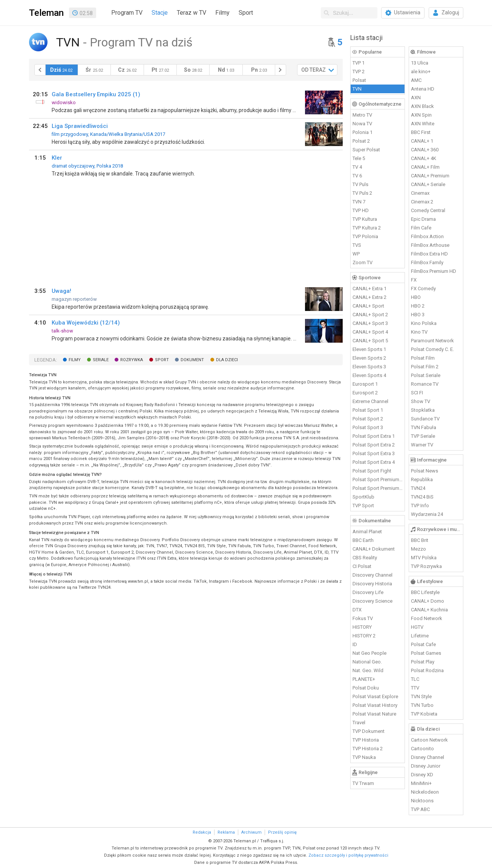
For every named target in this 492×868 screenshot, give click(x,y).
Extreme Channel (370, 401)
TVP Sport (363, 506)
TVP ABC (420, 809)
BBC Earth (363, 540)
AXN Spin (421, 115)
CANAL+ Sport (368, 306)
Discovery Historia (372, 584)
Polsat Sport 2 (368, 419)
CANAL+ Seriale (428, 184)
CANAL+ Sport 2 (370, 315)
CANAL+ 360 (425, 150)
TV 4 (357, 167)
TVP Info (420, 506)
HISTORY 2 (364, 636)
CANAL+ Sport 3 (370, 323)
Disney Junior (426, 766)
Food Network (427, 618)
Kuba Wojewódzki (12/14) (86, 323)
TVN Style (421, 696)
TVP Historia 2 (368, 749)
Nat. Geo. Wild (368, 670)
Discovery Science (372, 601)
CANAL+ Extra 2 (369, 297)
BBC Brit (420, 540)
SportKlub (363, 497)
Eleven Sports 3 (369, 367)
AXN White (423, 124)
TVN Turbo (422, 705)
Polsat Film (423, 358)
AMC (416, 80)
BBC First (421, 132)
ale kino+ (421, 72)
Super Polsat (366, 150)
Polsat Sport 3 (368, 427)
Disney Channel (428, 757)
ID (355, 644)
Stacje (160, 13)
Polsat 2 (361, 141)
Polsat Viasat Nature (374, 714)
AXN (416, 98)
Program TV (127, 13)
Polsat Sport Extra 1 (374, 436)
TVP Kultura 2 (367, 228)
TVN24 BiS (422, 497)
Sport (246, 13)
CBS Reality (365, 558)
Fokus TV (363, 618)
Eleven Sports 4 (369, 375)
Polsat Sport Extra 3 (374, 453)
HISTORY (362, 627)
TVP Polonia (365, 236)
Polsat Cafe (423, 644)
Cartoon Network (429, 740)
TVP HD (361, 210)
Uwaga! (61, 291)
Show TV (421, 401)
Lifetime (420, 636)
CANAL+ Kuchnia (429, 610)
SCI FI (417, 393)
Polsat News (425, 471)
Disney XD (422, 775)
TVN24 (418, 488)
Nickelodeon (425, 792)
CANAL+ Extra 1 (369, 289)
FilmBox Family (427, 262)
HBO (416, 297)
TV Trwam (363, 783)
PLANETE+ (364, 679)
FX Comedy (423, 289)
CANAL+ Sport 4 (370, 332)
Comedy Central (428, 210)
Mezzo (418, 549)
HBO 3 (418, 315)
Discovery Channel (372, 575)
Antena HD (423, 89)
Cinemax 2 (422, 202)
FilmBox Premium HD (434, 271)
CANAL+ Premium (430, 176)
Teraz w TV (192, 13)
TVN (357, 89)
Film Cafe (421, 228)
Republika (422, 479)
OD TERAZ (313, 70)
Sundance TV (425, 419)
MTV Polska (424, 558)
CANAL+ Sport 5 (370, 341)
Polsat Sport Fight (372, 471)
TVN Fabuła (424, 427)
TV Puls (360, 184)
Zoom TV (362, 262)
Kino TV (419, 332)
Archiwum (251, 832)
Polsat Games (426, 653)
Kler (57, 158)
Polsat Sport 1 (368, 410)
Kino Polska (424, 323)
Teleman (46, 13)
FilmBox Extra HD (429, 254)
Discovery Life (368, 592)
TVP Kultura (365, 219)
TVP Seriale (423, 436)
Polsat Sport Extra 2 (374, 445)
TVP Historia (366, 740)
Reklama (226, 832)
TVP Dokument (369, 731)
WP (356, 254)
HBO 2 (418, 306)
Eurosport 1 (365, 384)
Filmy (222, 13)
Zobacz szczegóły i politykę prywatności (348, 855)
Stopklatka (423, 410)
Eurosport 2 (365, 393)
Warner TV (422, 445)
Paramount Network (432, 341)
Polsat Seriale (426, 375)
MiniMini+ (421, 783)
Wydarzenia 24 (427, 514)
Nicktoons (422, 801)
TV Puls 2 (362, 193)
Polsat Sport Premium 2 (378, 488)
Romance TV (425, 384)
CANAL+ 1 (422, 141)
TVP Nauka (364, 757)
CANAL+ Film (425, 167)
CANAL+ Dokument (374, 549)
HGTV (417, 627)
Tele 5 (359, 158)
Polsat (359, 80)
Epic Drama (423, 219)
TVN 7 (359, 202)
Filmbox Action (427, 236)
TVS (357, 245)
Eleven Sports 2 (369, 358)
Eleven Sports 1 (369, 349)
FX (414, 280)
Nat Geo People (369, 653)
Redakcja (202, 832)
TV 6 (357, 176)
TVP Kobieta (424, 714)
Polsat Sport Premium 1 (378, 479)
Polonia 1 (362, 132)
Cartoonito (422, 749)
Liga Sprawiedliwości (80, 126)
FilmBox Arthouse (430, 245)
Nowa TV (362, 124)
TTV (415, 688)
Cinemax (420, 193)
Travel (359, 723)
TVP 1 (359, 63)
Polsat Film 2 (425, 367)
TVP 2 (359, 72)
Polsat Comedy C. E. (432, 349)
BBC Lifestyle (425, 592)
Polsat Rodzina (427, 670)
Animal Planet (367, 532)
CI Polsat (362, 566)
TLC (415, 679)
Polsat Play (423, 662)
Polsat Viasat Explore (375, 696)
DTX (357, 610)
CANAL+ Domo (428, 601)
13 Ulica (420, 63)
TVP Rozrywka (426, 566)
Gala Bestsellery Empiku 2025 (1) (96, 94)
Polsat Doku (366, 688)
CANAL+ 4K (424, 158)
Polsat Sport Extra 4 (374, 462)
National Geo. (367, 662)
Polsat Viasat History (375, 705)
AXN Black (422, 106)
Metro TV (362, 115)
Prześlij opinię (282, 832)
